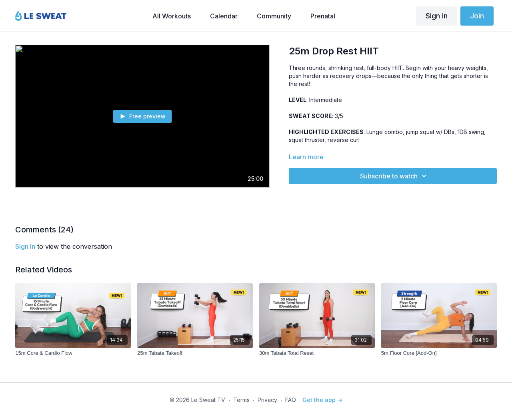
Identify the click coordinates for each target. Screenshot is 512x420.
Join (477, 16)
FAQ (291, 400)
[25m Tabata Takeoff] (195, 353)
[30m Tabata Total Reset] (317, 353)
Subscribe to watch (394, 176)
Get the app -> (322, 400)
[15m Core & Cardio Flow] (73, 353)
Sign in (437, 16)
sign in (25, 246)
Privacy (267, 400)
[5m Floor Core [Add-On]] (439, 353)
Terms (241, 400)
